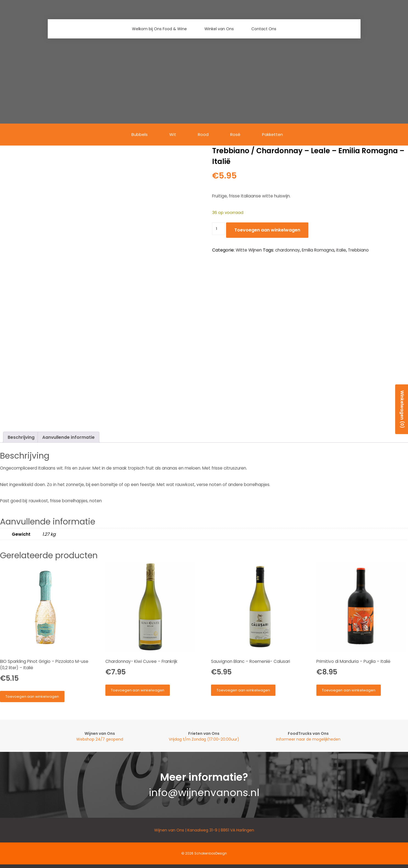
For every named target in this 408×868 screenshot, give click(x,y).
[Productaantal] (219, 229)
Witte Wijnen (249, 250)
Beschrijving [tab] (21, 437)
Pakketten (274, 135)
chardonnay (288, 250)
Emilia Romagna (318, 250)
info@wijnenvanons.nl (204, 792)
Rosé (236, 135)
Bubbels (139, 135)
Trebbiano (358, 250)
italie (341, 250)
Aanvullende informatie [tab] (68, 437)
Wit (172, 135)
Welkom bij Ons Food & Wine (159, 29)
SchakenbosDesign (211, 853)
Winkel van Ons (219, 29)
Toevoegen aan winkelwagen (267, 230)
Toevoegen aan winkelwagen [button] (32, 697)
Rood (203, 135)
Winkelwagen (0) (402, 408)
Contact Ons (264, 29)
